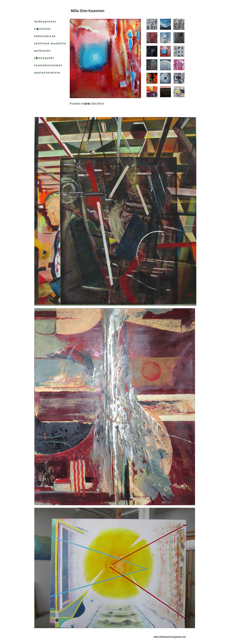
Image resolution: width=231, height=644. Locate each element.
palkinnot (42, 51)
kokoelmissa (45, 36)
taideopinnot (45, 22)
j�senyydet (44, 58)
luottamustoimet (48, 65)
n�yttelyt (43, 29)
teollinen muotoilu (50, 43)
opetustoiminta (47, 73)
